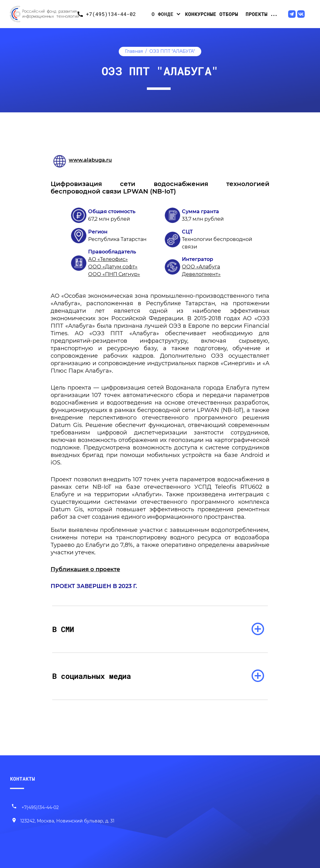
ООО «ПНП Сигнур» (114, 274)
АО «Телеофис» (108, 259)
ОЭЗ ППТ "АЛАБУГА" (172, 51)
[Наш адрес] (63, 821)
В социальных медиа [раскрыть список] (92, 676)
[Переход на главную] (42, 14)
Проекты (257, 14)
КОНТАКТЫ (22, 779)
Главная (134, 51)
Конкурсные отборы (212, 14)
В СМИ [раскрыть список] (63, 629)
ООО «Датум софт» (113, 267)
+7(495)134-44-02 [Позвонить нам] (35, 807)
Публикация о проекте (85, 569)
